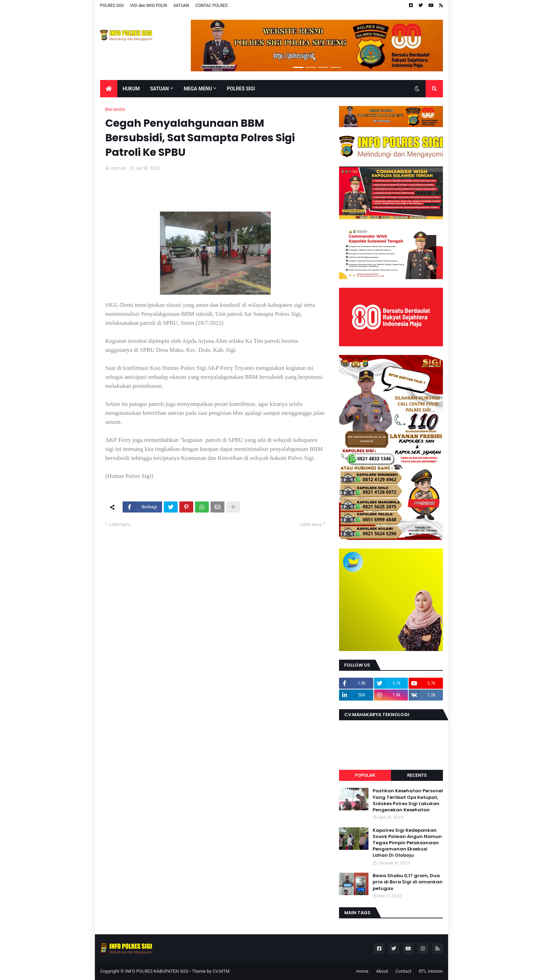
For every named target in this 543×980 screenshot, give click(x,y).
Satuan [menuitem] (159, 89)
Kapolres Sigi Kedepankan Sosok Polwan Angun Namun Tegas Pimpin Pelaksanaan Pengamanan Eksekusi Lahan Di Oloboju (407, 843)
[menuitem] (109, 89)
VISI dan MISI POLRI (148, 6)
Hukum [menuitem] (131, 89)
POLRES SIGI (112, 6)
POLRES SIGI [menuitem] (241, 89)
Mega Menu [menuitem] (198, 89)
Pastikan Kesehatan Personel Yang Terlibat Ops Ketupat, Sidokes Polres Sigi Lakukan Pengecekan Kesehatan (408, 800)
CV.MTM (221, 971)
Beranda (115, 109)
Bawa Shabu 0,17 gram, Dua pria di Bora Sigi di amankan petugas (408, 882)
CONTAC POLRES (211, 6)
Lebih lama (311, 524)
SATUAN (181, 6)
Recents (417, 775)
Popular (365, 775)
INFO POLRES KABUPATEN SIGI (157, 971)
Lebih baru (119, 524)
